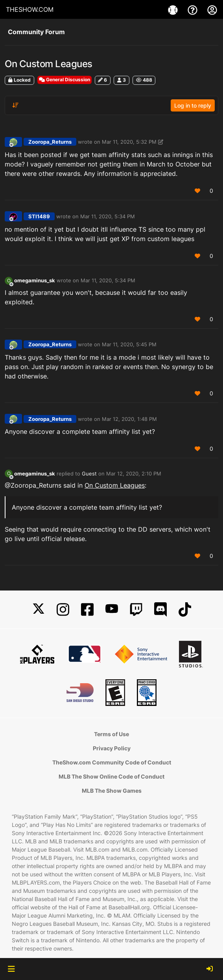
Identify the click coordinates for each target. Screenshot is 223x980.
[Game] (174, 9)
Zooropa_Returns (50, 142)
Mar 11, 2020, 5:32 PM (129, 142)
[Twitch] (136, 610)
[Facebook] (87, 610)
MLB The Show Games (112, 791)
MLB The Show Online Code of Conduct (111, 776)
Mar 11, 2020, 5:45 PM (129, 344)
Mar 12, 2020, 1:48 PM (129, 419)
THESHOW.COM (30, 9)
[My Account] (212, 9)
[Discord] (160, 610)
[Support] (194, 9)
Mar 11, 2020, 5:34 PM (108, 216)
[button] (11, 969)
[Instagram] (63, 610)
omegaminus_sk (35, 280)
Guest (89, 474)
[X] (39, 610)
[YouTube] (112, 610)
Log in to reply (193, 105)
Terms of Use (111, 734)
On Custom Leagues (115, 485)
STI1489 (39, 216)
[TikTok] (185, 610)
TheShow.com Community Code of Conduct (112, 762)
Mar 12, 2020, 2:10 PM (134, 474)
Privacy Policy (112, 748)
